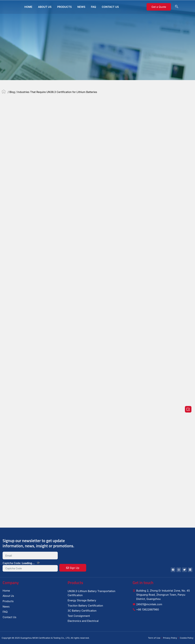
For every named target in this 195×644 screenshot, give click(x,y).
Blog (12, 92)
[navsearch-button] (177, 7)
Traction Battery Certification (85, 606)
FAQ (93, 7)
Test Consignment (79, 616)
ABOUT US (45, 7)
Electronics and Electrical (83, 621)
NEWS (81, 7)
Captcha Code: (21, 563)
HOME (28, 7)
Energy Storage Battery (82, 600)
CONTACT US (110, 7)
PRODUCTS (64, 7)
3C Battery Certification (82, 611)
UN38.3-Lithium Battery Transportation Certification (92, 593)
